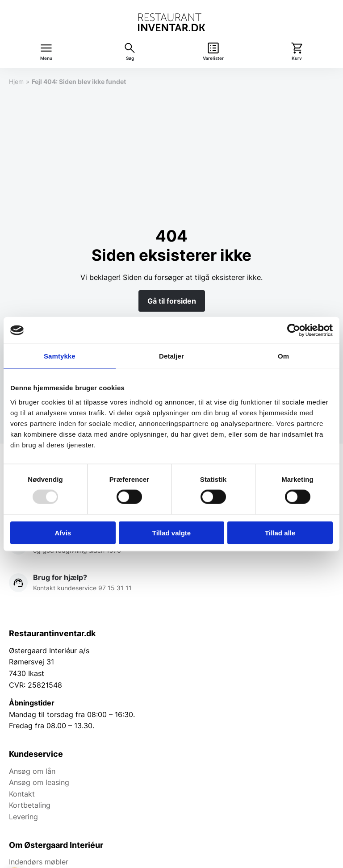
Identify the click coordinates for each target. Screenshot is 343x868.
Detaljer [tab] (171, 356)
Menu (46, 58)
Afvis (63, 532)
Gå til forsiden (172, 301)
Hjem (16, 81)
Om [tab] (283, 356)
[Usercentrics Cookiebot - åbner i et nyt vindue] (294, 330)
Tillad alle (280, 532)
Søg (130, 58)
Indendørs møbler (39, 862)
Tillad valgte (171, 532)
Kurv (297, 58)
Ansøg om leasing (39, 782)
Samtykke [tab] (60, 356)
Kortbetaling (30, 805)
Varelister (213, 58)
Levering (23, 817)
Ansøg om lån (32, 771)
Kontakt (22, 794)
